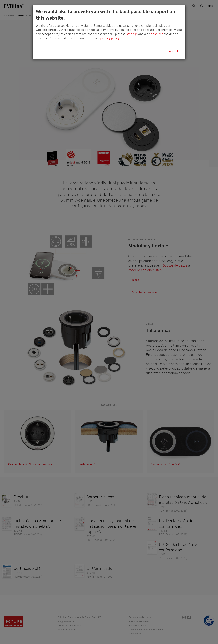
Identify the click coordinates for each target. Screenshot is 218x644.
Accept (174, 51)
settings (132, 34)
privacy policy (110, 38)
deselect (157, 34)
